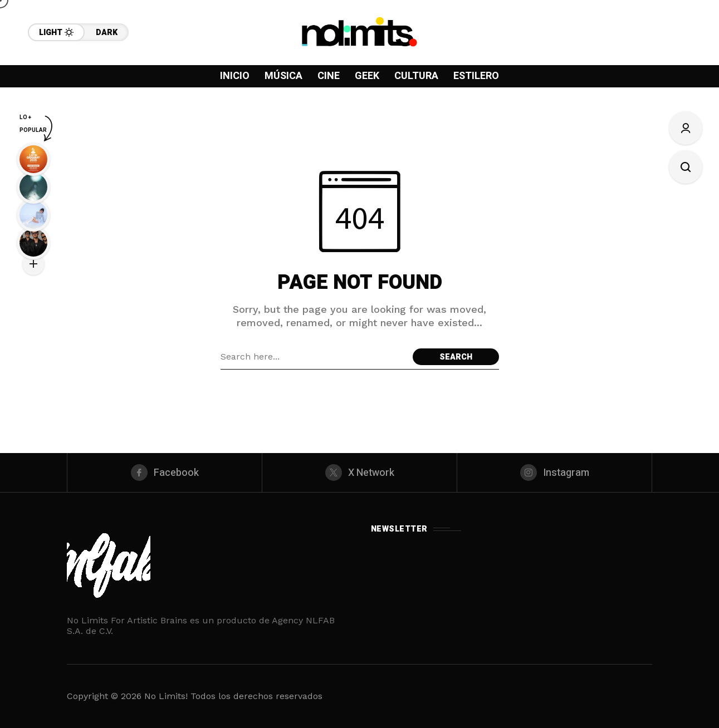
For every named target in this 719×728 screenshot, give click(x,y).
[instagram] (554, 473)
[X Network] (359, 473)
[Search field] (314, 357)
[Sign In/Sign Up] (686, 128)
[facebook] (165, 473)
